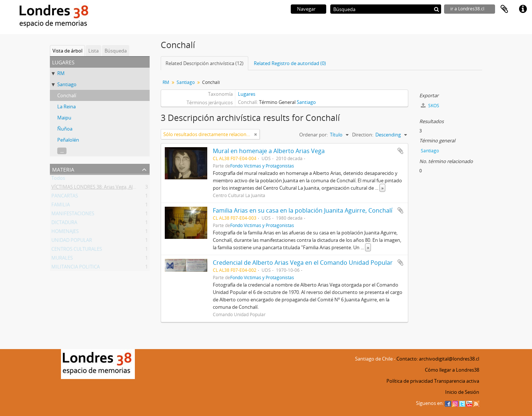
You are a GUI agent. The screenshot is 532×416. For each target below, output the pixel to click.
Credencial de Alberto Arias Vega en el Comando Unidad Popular (303, 263)
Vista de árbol (67, 51)
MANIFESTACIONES (73, 215)
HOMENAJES (65, 233)
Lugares (247, 94)
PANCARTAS (65, 197)
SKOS (430, 106)
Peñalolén (68, 140)
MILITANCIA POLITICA (76, 268)
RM (61, 73)
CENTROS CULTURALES (77, 250)
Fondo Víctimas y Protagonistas (262, 166)
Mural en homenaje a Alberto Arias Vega (269, 151)
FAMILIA (61, 206)
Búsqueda (116, 51)
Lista (93, 51)
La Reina (66, 106)
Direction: (363, 135)
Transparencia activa (457, 381)
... (62, 151)
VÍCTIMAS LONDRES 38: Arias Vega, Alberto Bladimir (108, 188)
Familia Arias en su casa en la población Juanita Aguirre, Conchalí (303, 210)
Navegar (306, 9)
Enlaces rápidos (523, 9)
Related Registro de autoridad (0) (290, 63)
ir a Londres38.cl (467, 9)
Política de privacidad (410, 381)
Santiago (67, 84)
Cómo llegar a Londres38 (452, 370)
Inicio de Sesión (462, 392)
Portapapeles (504, 9)
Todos (58, 179)
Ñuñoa (65, 129)
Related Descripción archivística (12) (204, 63)
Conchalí (67, 95)
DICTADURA (64, 224)
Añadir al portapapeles (400, 151)
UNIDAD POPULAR (72, 241)
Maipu (64, 118)
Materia (63, 169)
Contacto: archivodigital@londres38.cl (438, 359)
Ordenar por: (313, 135)
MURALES (62, 259)
